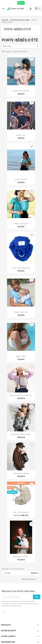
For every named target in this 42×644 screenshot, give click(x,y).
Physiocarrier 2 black (21, 473)
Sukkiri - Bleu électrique (21, 268)
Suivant (35, 573)
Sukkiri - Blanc (21, 356)
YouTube (4, 612)
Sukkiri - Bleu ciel (21, 312)
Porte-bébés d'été (17, 29)
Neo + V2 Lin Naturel (21, 512)
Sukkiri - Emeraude (21, 224)
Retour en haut (30, 579)
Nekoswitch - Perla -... (21, 557)
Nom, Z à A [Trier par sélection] (21, 46)
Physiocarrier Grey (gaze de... (21, 395)
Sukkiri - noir (21, 135)
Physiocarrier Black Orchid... (21, 434)
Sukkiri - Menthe (21, 179)
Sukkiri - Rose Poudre (21, 91)
